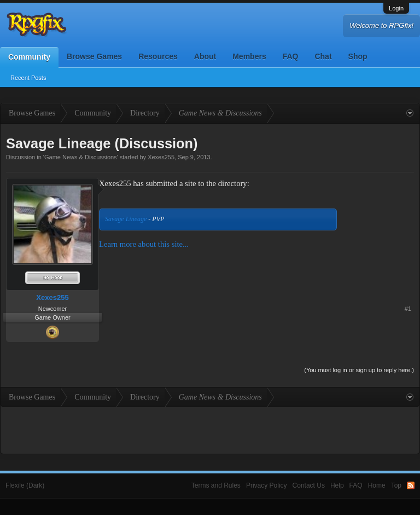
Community (29, 57)
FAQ (291, 56)
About (205, 56)
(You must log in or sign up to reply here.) (359, 370)
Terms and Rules (216, 485)
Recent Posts (28, 78)
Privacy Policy (267, 485)
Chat (323, 56)
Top (396, 485)
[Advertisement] (380, 212)
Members (249, 56)
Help (337, 485)
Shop (358, 56)
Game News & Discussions (81, 157)
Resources (158, 56)
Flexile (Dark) (25, 485)
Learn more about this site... (144, 244)
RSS (411, 485)
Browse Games (94, 56)
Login (396, 8)
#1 (408, 309)
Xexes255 (161, 157)
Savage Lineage (126, 219)
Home (377, 485)
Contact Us (309, 485)
